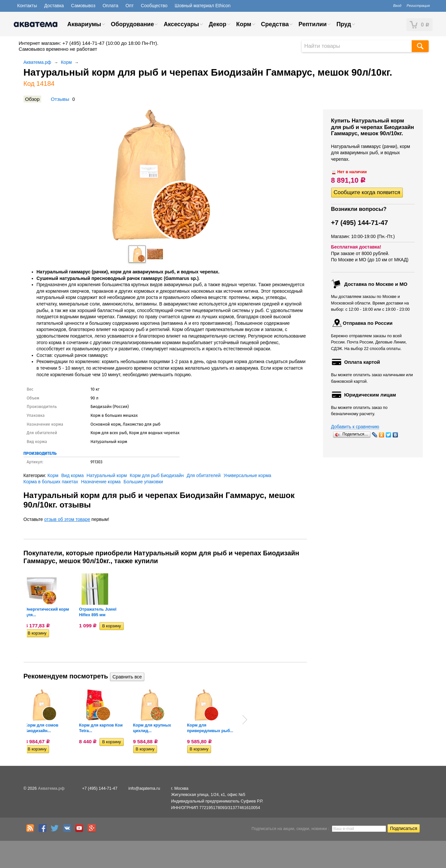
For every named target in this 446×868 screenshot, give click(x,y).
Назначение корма (101, 482)
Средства (275, 24)
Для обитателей (204, 475)
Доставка (54, 6)
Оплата (110, 6)
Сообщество (154, 6)
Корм (244, 24)
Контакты (27, 6)
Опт (130, 6)
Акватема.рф (37, 62)
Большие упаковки (143, 482)
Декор (218, 24)
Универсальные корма (247, 475)
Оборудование (133, 24)
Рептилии (312, 24)
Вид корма (72, 475)
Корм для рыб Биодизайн (157, 475)
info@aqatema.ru (144, 788)
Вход (397, 6)
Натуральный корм (107, 475)
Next (245, 720)
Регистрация (418, 6)
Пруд (344, 24)
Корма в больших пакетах (51, 482)
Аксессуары (181, 24)
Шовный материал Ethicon (203, 6)
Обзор (32, 99)
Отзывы (60, 99)
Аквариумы (84, 24)
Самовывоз (83, 6)
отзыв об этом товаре (67, 519)
